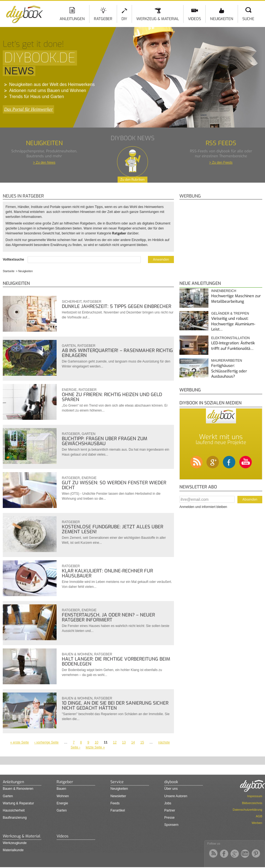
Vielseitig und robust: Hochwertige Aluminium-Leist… (233, 324)
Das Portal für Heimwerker (28, 109)
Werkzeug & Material (158, 19)
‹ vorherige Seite (46, 742)
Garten (69, 346)
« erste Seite (19, 742)
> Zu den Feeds (221, 163)
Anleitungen (72, 19)
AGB (259, 816)
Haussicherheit (14, 810)
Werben (257, 823)
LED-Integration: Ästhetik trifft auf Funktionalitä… (233, 346)
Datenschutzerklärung (247, 810)
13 (124, 742)
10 (96, 742)
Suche (248, 19)
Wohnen (63, 796)
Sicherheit (72, 302)
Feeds (115, 803)
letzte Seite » (95, 747)
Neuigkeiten (222, 19)
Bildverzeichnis (252, 803)
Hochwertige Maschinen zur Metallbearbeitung (236, 299)
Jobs (168, 803)
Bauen (61, 789)
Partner (170, 810)
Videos (194, 19)
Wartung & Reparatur (18, 803)
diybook (171, 782)
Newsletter (118, 796)
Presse (169, 818)
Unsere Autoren (176, 796)
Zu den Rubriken (132, 180)
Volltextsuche (14, 259)
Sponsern (171, 825)
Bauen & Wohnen (77, 654)
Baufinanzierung (15, 818)
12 (115, 742)
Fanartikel (118, 810)
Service (117, 782)
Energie (69, 390)
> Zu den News (44, 163)
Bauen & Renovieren (18, 789)
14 (133, 742)
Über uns (171, 789)
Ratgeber (103, 19)
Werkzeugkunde (15, 843)
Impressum (255, 796)
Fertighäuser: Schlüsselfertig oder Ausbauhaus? (229, 371)
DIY (124, 19)
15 (142, 742)
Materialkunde (13, 850)
